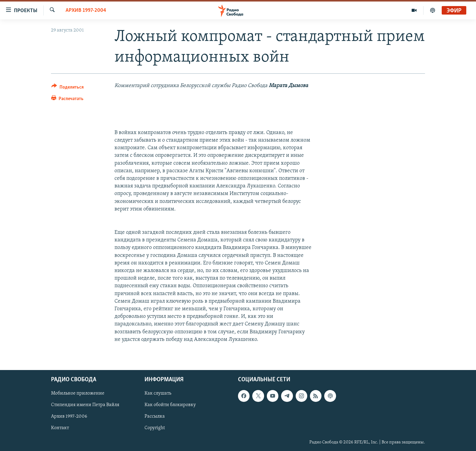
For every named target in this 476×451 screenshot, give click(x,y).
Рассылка (155, 416)
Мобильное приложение (78, 393)
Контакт (60, 428)
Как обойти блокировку (170, 405)
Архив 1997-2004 (86, 10)
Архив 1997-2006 (69, 416)
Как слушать (158, 393)
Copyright (155, 428)
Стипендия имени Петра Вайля (85, 405)
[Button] (68, 88)
